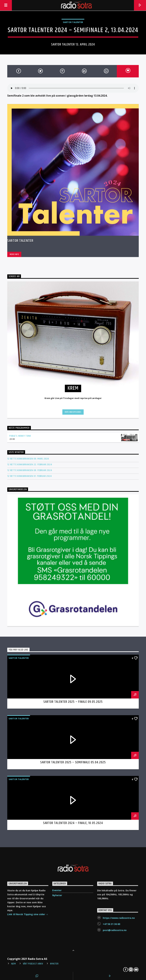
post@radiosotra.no (115, 930)
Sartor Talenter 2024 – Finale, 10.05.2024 (73, 823)
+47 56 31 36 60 (111, 924)
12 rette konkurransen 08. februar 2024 (30, 470)
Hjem (14, 964)
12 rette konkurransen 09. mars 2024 (28, 459)
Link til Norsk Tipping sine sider (28, 915)
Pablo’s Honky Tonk (20, 436)
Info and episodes (73, 412)
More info (14, 254)
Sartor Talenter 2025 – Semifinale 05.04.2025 (73, 762)
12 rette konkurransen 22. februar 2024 (30, 465)
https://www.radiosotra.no (119, 918)
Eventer (57, 890)
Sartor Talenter (73, 22)
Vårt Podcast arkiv (33, 964)
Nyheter (57, 895)
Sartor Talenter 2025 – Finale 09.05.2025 (73, 702)
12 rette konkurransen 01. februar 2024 (29, 476)
